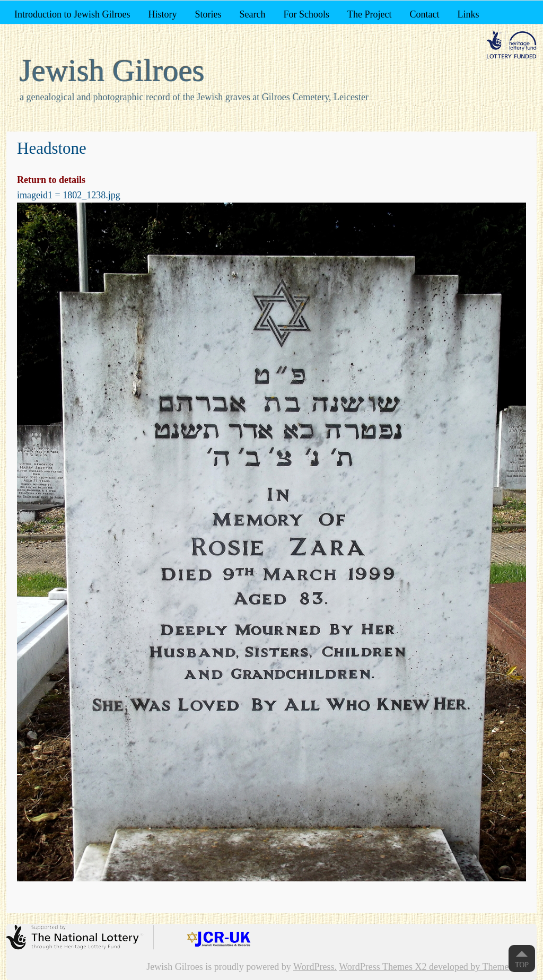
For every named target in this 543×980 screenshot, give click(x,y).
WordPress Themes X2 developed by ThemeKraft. (435, 967)
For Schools (306, 14)
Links (468, 14)
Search (252, 14)
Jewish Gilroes (112, 71)
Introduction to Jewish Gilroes (72, 14)
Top (522, 965)
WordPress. (315, 967)
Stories (208, 14)
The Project (369, 14)
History (162, 14)
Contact (424, 14)
